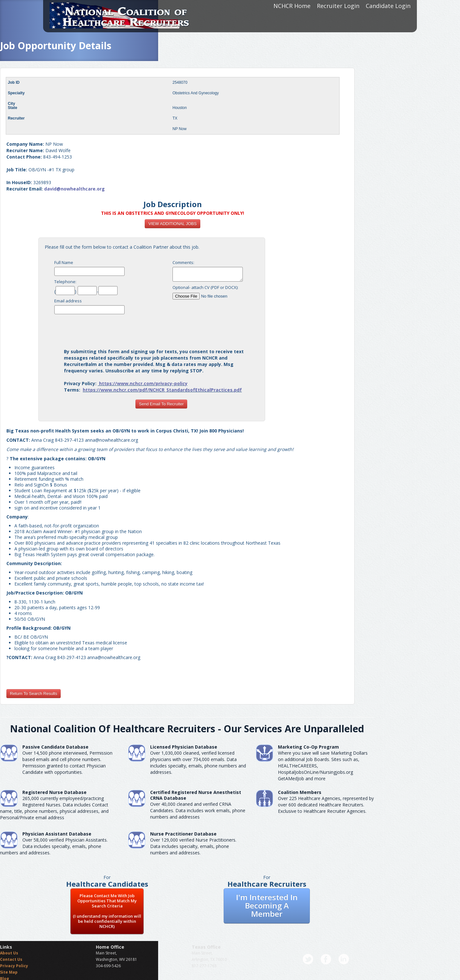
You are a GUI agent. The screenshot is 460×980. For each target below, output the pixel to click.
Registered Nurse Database (54, 792)
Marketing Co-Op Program (308, 747)
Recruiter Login (338, 6)
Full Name (64, 262)
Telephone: (65, 282)
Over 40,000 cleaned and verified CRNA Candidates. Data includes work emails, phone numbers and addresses (198, 810)
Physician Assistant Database (57, 834)
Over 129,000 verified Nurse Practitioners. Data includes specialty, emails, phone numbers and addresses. (193, 846)
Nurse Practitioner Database (183, 834)
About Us (9, 953)
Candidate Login (388, 6)
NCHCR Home (292, 6)
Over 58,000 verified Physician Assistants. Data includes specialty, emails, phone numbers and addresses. (54, 846)
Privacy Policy (14, 966)
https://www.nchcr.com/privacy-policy (143, 383)
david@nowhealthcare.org (74, 189)
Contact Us (11, 959)
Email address (68, 301)
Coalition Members (300, 792)
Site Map (9, 972)
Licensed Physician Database (184, 747)
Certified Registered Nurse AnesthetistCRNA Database (196, 795)
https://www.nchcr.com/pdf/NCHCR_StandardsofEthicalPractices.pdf (162, 390)
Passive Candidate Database (55, 747)
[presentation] (161, 330)
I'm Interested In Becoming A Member (267, 905)
